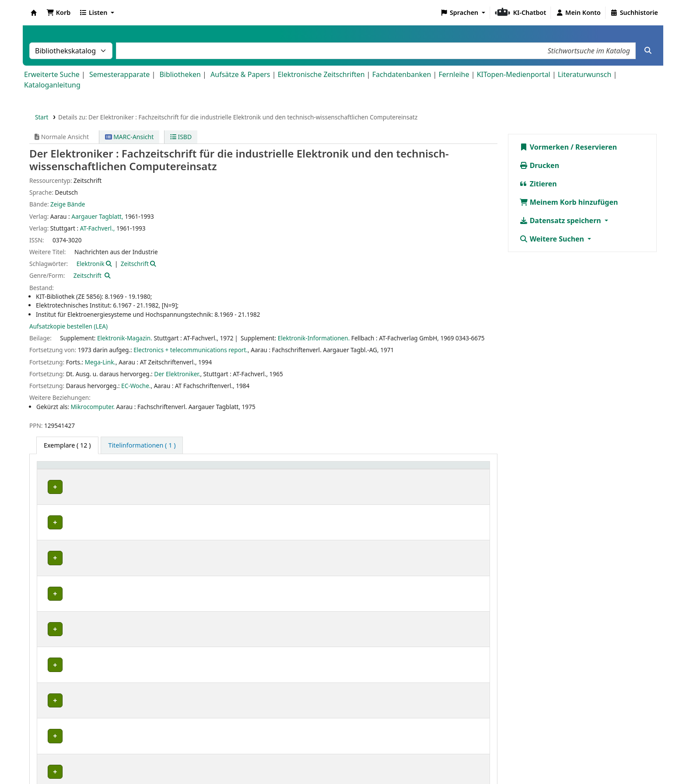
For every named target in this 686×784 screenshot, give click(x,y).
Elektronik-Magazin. (125, 338)
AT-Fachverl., (98, 228)
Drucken (539, 165)
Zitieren (538, 184)
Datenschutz (349, 759)
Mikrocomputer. (93, 407)
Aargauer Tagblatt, (97, 216)
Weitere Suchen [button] (553, 239)
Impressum (302, 759)
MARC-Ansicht (129, 137)
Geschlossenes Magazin (204, 487)
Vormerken (544, 147)
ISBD (181, 137)
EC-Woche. (136, 386)
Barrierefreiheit (402, 759)
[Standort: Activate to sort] (225, 470)
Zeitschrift (135, 264)
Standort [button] (185, 470)
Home (266, 759)
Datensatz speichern (561, 220)
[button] (58, 13)
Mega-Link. (100, 362)
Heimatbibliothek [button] (68, 470)
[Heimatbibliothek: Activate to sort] (102, 470)
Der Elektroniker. (177, 374)
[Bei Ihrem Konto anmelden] (578, 13)
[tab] (142, 445)
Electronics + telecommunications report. (191, 350)
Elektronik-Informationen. (314, 338)
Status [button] (382, 470)
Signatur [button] (299, 470)
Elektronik (91, 264)
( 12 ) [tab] (67, 445)
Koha (34, 13)
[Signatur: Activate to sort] (325, 470)
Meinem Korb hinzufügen (569, 202)
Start (42, 117)
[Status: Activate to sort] (429, 470)
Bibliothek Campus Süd (79, 487)
